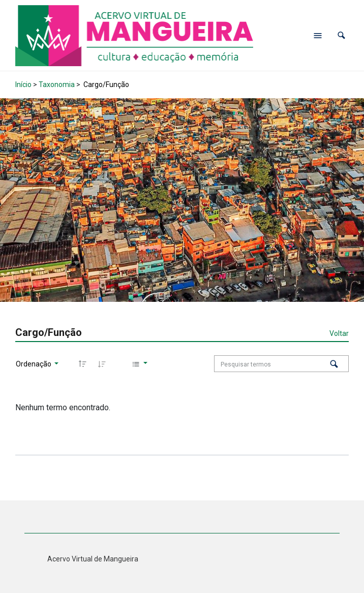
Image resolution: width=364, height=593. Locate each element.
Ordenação (34, 364)
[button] (341, 35)
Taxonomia (57, 84)
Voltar (339, 333)
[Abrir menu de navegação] (318, 36)
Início (23, 84)
